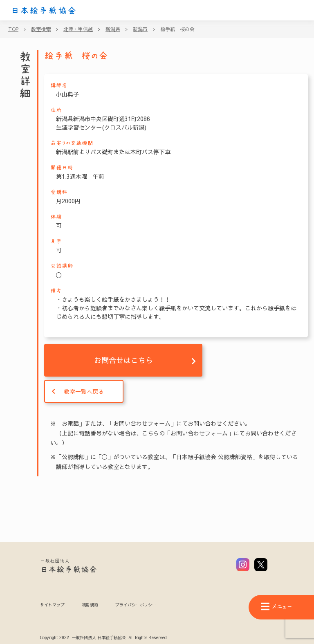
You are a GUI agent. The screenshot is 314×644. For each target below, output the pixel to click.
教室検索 (41, 29)
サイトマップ (52, 605)
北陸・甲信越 (78, 29)
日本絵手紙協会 (44, 11)
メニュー (276, 607)
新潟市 (140, 29)
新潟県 (113, 29)
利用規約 (90, 605)
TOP (13, 29)
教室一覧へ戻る (84, 391)
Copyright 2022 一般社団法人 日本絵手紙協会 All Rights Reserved (103, 638)
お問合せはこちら (123, 360)
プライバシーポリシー (136, 605)
